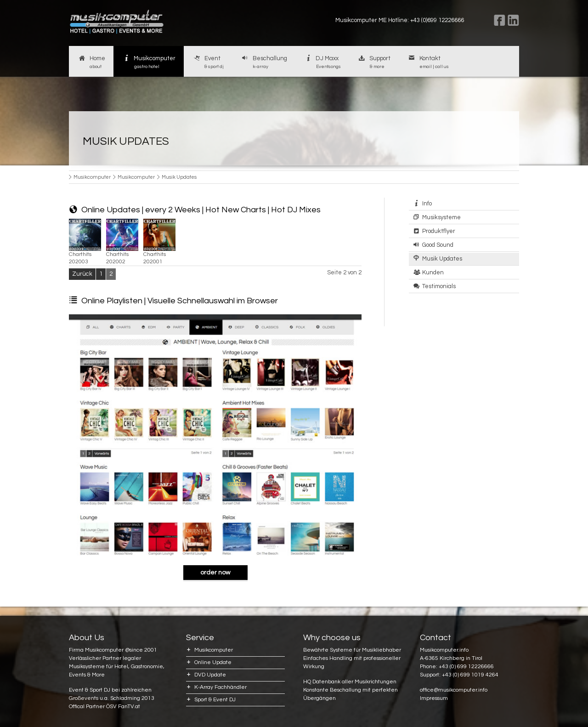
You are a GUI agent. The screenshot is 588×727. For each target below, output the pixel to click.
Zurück (82, 274)
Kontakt (428, 62)
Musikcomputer (149, 62)
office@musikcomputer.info (454, 690)
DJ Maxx (322, 62)
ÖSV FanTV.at (123, 707)
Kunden (433, 273)
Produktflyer (439, 231)
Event (208, 62)
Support (374, 62)
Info (427, 204)
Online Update (213, 662)
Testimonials (439, 286)
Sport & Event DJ (215, 700)
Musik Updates (442, 259)
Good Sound (438, 245)
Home (91, 62)
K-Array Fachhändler (220, 687)
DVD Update (210, 675)
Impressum (434, 698)
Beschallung (264, 62)
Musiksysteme (441, 217)
